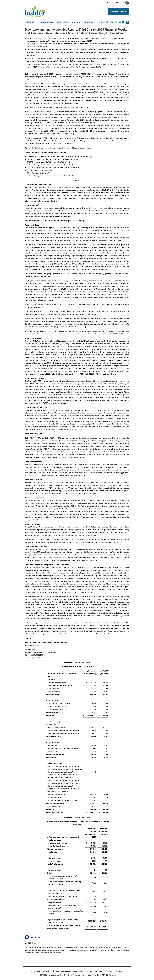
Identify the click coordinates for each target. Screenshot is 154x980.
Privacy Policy (111, 971)
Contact (77, 22)
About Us (88, 22)
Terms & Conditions (78, 971)
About (33, 971)
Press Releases (47, 22)
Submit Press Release (62, 971)
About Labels (63, 22)
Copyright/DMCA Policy (95, 971)
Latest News (31, 22)
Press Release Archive (45, 971)
